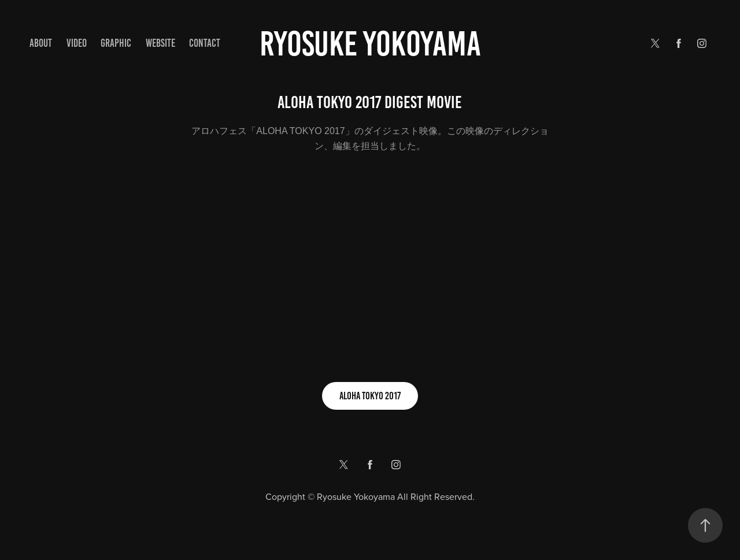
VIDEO (77, 43)
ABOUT (41, 43)
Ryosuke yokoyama (370, 44)
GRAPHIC (116, 43)
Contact (205, 43)
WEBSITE (160, 43)
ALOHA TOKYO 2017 (370, 396)
